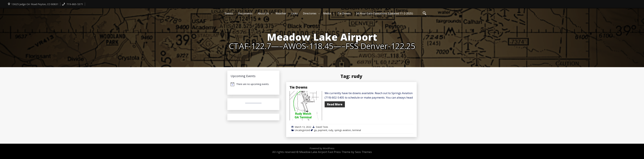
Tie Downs (344, 13)
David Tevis (322, 127)
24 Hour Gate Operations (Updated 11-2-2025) (384, 13)
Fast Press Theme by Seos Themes (350, 152)
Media (327, 13)
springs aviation (343, 130)
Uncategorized (302, 130)
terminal (357, 130)
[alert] (253, 84)
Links (295, 13)
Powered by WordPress (322, 148)
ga (315, 130)
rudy (331, 130)
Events (229, 13)
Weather (281, 13)
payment (323, 130)
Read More (335, 104)
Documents (245, 13)
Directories (310, 13)
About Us (263, 13)
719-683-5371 (72, 4)
